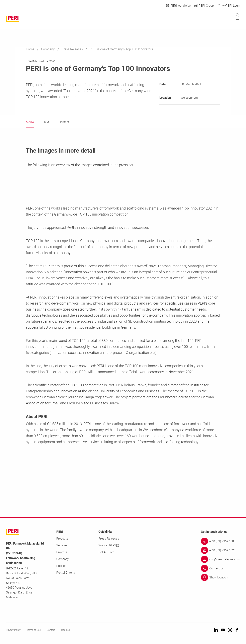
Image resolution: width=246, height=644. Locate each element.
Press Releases (73, 49)
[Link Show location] (220, 578)
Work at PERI (109, 546)
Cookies (65, 630)
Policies (61, 566)
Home (30, 49)
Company (48, 49)
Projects (62, 552)
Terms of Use (34, 630)
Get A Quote (106, 552)
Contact (51, 630)
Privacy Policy (13, 630)
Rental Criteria (66, 573)
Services (62, 546)
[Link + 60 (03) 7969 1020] (220, 551)
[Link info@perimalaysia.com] (220, 560)
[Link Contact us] (220, 569)
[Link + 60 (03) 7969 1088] (220, 542)
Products (62, 539)
